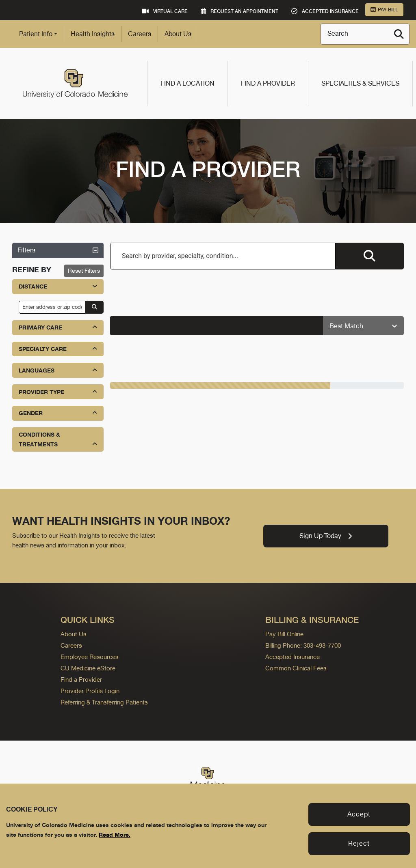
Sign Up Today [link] (326, 536)
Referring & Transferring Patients (104, 702)
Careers (140, 34)
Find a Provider (268, 83)
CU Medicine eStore (88, 668)
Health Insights (93, 34)
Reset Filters (84, 271)
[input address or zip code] (52, 307)
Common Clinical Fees (296, 668)
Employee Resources (90, 657)
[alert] (217, 326)
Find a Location (187, 83)
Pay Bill (384, 10)
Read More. (115, 835)
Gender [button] (58, 413)
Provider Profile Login (90, 691)
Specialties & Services (360, 83)
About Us (178, 34)
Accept (359, 814)
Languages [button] (58, 370)
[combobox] (223, 256)
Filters (58, 250)
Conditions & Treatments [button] (58, 440)
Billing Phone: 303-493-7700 (303, 645)
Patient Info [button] (36, 34)
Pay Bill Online (284, 634)
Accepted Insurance (292, 657)
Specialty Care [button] (58, 349)
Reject (359, 843)
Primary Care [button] (58, 327)
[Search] (399, 34)
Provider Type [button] (58, 392)
